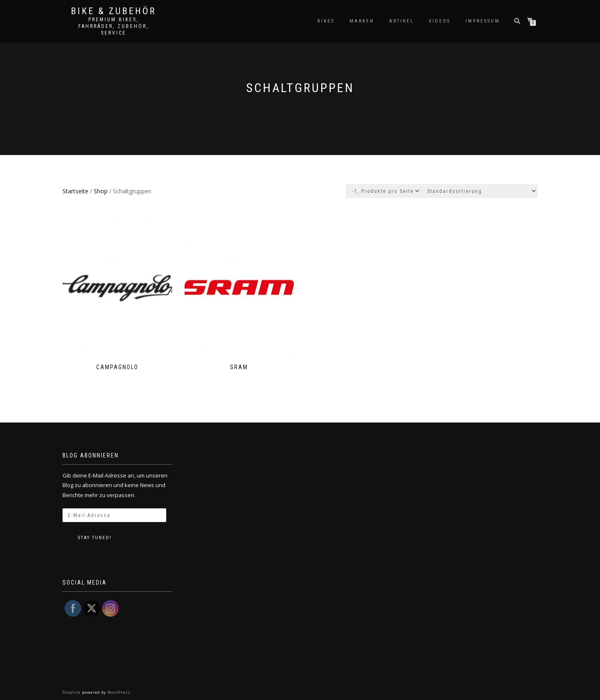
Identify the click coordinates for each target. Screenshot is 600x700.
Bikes (326, 21)
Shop (101, 191)
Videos (440, 21)
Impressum (483, 21)
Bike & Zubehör (114, 11)
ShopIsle (72, 692)
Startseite (75, 191)
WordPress (118, 692)
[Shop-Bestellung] (479, 191)
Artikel (401, 21)
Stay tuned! (95, 538)
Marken (362, 21)
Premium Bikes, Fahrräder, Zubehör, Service (114, 26)
